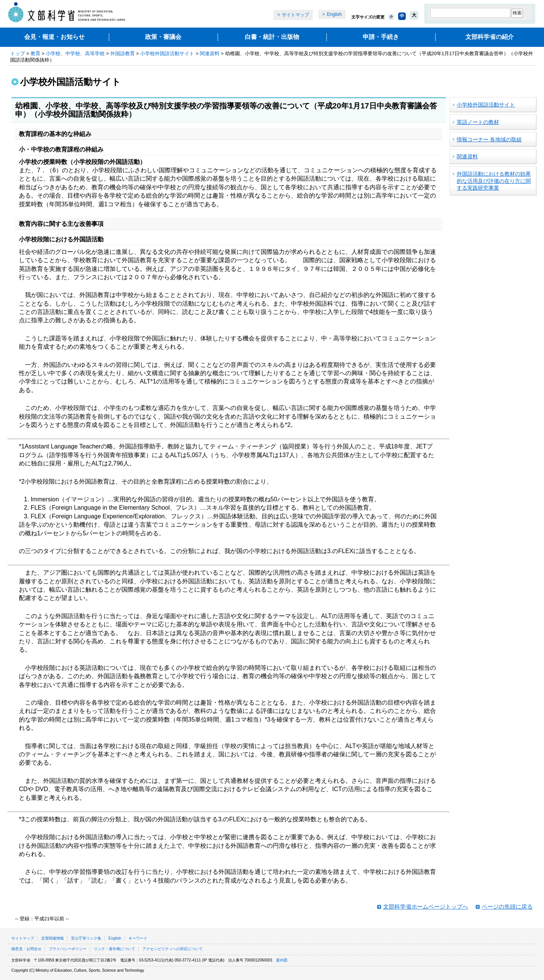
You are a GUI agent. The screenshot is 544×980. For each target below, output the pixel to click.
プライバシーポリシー (68, 949)
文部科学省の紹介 (490, 37)
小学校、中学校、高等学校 (75, 53)
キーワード (138, 938)
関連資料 (210, 53)
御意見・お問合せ (26, 949)
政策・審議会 (163, 37)
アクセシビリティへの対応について (173, 949)
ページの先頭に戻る (507, 907)
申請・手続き (381, 37)
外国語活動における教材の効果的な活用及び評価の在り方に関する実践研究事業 (494, 181)
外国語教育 (123, 53)
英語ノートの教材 (478, 122)
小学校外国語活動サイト (167, 53)
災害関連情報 (53, 938)
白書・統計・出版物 (272, 37)
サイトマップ (295, 15)
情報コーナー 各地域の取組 (489, 139)
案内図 (282, 960)
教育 (36, 53)
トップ (18, 53)
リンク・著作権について (114, 949)
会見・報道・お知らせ (54, 37)
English (334, 14)
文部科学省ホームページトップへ (426, 907)
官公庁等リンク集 (86, 938)
